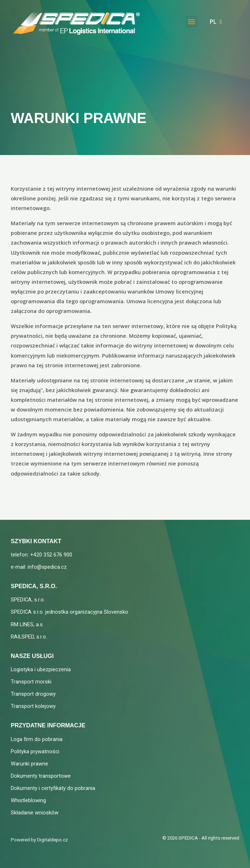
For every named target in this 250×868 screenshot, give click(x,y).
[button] (192, 21)
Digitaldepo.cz (52, 840)
